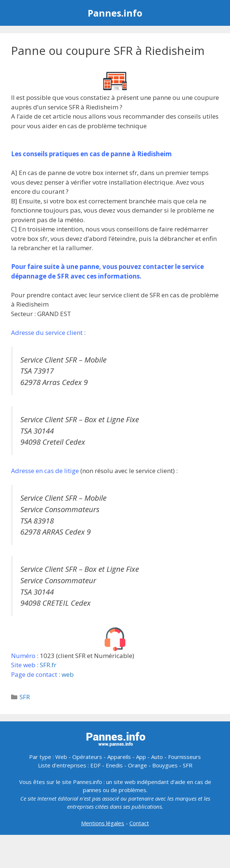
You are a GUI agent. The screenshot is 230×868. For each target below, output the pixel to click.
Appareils (119, 757)
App (141, 757)
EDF (95, 765)
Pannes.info (115, 13)
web (68, 674)
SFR (25, 697)
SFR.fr (48, 665)
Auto (157, 757)
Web (61, 757)
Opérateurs (87, 757)
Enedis (114, 765)
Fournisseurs (184, 757)
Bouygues (165, 765)
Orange (137, 765)
